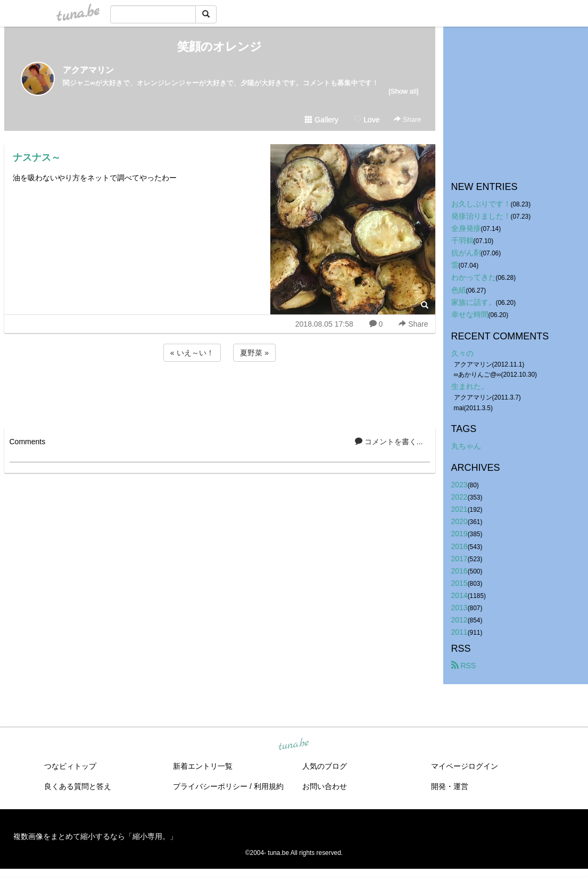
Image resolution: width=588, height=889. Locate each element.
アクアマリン (88, 70)
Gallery (321, 120)
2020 (459, 521)
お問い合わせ (325, 786)
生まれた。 (470, 386)
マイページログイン (465, 766)
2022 (459, 497)
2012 (459, 620)
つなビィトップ (70, 766)
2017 (459, 559)
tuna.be (294, 745)
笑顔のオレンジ (220, 47)
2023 (459, 485)
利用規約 (269, 786)
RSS (464, 666)
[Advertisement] (220, 393)
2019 (459, 534)
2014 (459, 595)
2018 (459, 546)
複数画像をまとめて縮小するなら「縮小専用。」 (95, 836)
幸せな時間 (470, 314)
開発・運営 (450, 786)
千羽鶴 (462, 240)
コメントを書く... (389, 442)
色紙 (459, 290)
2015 (459, 583)
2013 (459, 608)
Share (407, 119)
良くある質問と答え (78, 786)
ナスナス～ (37, 157)
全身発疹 (466, 228)
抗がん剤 (466, 253)
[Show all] (403, 91)
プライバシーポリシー (210, 786)
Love (367, 120)
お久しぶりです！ (481, 204)
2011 (459, 632)
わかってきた (474, 277)
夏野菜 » (254, 353)
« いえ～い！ (192, 353)
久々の (462, 353)
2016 (459, 571)
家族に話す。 (474, 302)
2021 (459, 509)
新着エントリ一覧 (203, 766)
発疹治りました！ (481, 216)
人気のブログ (325, 766)
